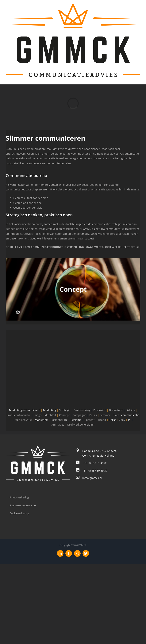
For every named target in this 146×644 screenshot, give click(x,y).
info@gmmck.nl (92, 478)
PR (130, 420)
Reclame (76, 420)
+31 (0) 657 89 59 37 (95, 471)
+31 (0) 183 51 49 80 (95, 463)
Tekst (112, 420)
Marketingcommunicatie (25, 410)
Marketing (50, 410)
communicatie (130, 415)
